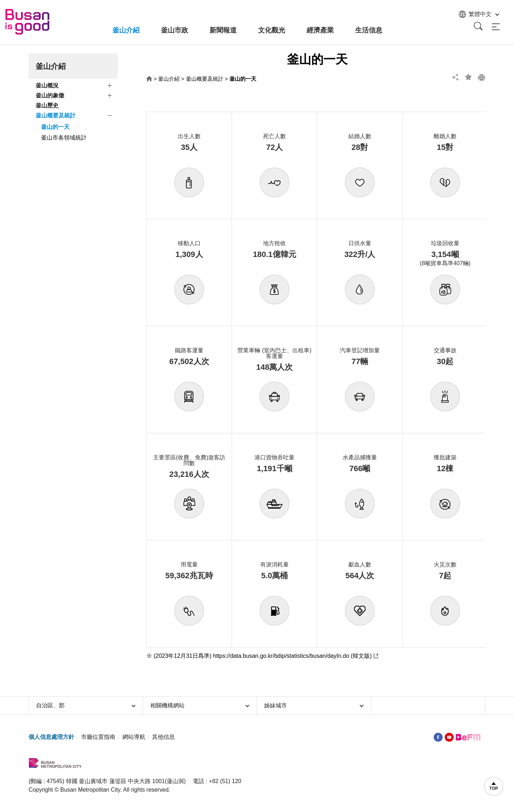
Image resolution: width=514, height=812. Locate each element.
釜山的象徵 (50, 95)
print (479, 77)
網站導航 (134, 737)
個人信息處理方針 (51, 737)
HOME (149, 79)
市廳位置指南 (98, 737)
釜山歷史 (47, 105)
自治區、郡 (86, 706)
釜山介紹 (169, 79)
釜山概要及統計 (56, 115)
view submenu (111, 87)
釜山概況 (47, 85)
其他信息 (163, 737)
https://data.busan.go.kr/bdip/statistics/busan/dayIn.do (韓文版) (293, 656)
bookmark (466, 77)
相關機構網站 (200, 706)
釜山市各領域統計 (64, 138)
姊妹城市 (314, 706)
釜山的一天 (55, 127)
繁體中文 (478, 14)
